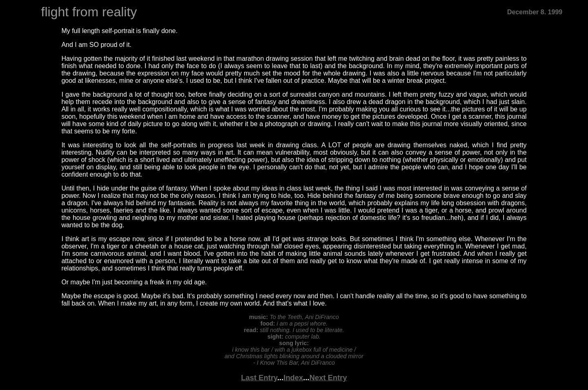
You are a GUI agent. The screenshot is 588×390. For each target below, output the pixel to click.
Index (293, 378)
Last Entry (259, 378)
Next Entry (328, 378)
